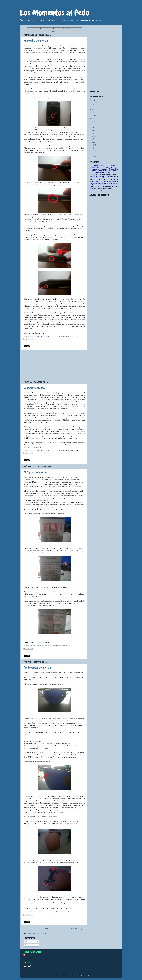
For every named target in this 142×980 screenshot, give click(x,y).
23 (93, 115)
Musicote (104, 169)
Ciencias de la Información (106, 178)
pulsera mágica (36, 447)
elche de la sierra (110, 185)
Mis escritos (99, 165)
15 (92, 139)
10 (93, 154)
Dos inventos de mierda (37, 668)
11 (92, 151)
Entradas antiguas (77, 929)
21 (92, 121)
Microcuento (102, 189)
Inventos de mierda (37, 336)
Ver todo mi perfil (29, 958)
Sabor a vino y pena (100, 105)
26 (93, 100)
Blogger (88, 975)
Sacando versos (96, 187)
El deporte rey (102, 171)
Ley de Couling (97, 185)
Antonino (65, 336)
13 (92, 145)
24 (93, 112)
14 (92, 142)
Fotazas (109, 189)
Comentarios (30, 945)
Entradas (28, 942)
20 (93, 124)
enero (96, 103)
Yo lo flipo (112, 171)
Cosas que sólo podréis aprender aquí (104, 175)
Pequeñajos (107, 187)
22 (93, 118)
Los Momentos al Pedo (55, 13)
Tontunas (47, 336)
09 (93, 157)
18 (93, 130)
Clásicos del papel (110, 183)
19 (93, 127)
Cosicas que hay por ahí (104, 173)
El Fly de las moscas (35, 472)
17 (93, 133)
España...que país (98, 174)
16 (93, 136)
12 (92, 148)
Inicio (46, 929)
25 (92, 109)
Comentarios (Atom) (40, 933)
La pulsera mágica (35, 388)
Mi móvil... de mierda (36, 41)
